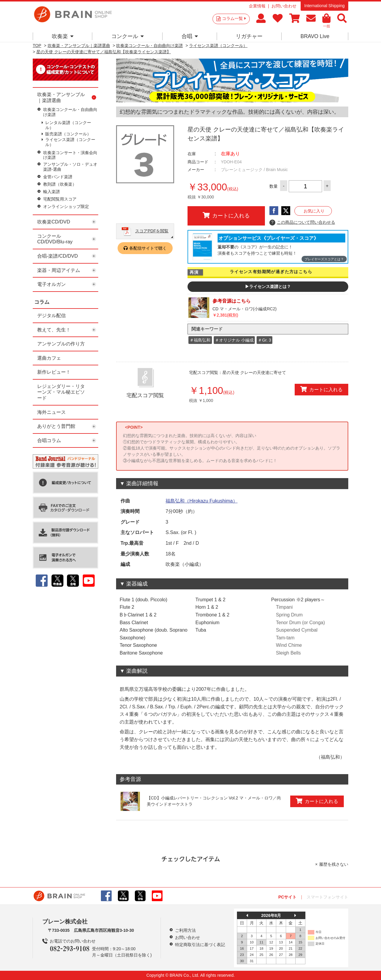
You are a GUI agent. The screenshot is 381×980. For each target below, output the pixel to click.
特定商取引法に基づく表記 (200, 945)
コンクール (128, 36)
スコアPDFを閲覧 (152, 231)
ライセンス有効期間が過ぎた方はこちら (271, 272)
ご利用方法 (185, 930)
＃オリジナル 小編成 (234, 340)
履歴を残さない (334, 864)
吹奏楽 (63, 36)
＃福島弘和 (200, 340)
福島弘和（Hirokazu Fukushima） (202, 501)
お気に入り (314, 211)
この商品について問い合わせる (302, 223)
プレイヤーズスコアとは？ (324, 259)
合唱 (190, 36)
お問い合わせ (284, 6)
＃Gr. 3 (264, 340)
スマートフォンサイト (327, 897)
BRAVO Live (315, 36)
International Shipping (324, 6)
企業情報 (257, 6)
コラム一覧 (234, 18)
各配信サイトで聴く (148, 248)
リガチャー (249, 36)
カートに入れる (226, 215)
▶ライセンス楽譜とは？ (268, 287)
